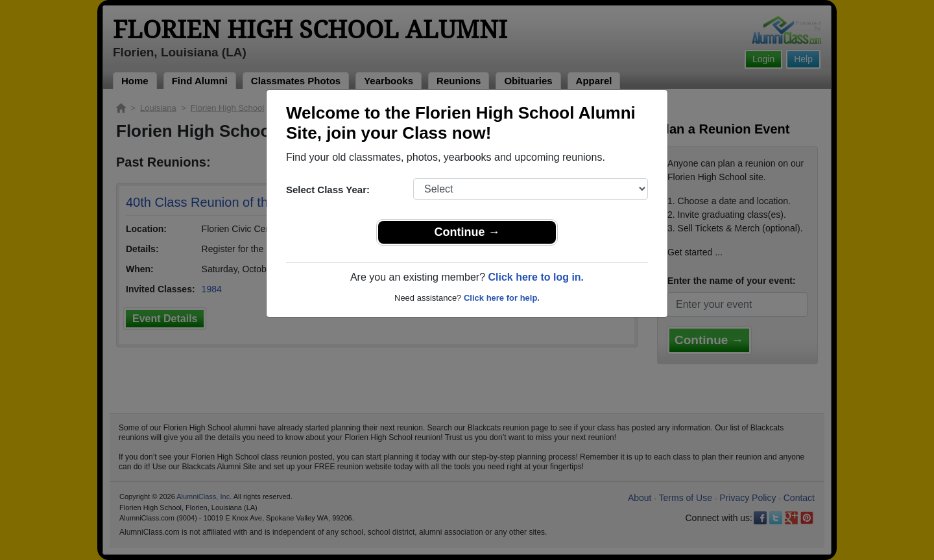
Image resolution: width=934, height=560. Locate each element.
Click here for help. (502, 298)
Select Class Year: (328, 190)
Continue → (467, 232)
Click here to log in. (536, 277)
